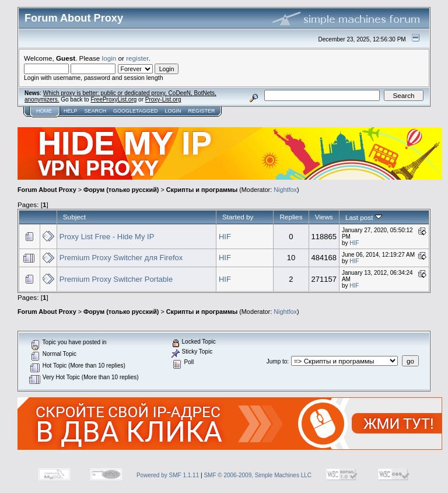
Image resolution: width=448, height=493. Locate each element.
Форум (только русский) (121, 190)
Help (71, 111)
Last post (364, 217)
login (109, 58)
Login (173, 111)
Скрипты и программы (202, 190)
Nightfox (285, 190)
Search (96, 111)
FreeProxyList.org (113, 99)
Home (44, 111)
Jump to (277, 361)
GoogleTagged (135, 111)
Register (201, 111)
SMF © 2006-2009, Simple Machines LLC (258, 475)
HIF (225, 237)
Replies (291, 217)
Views (324, 217)
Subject (74, 217)
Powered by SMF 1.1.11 (168, 475)
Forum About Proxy (47, 190)
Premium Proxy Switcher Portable (116, 279)
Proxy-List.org (163, 99)
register (137, 58)
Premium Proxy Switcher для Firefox (121, 258)
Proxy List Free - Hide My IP (107, 237)
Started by (238, 217)
